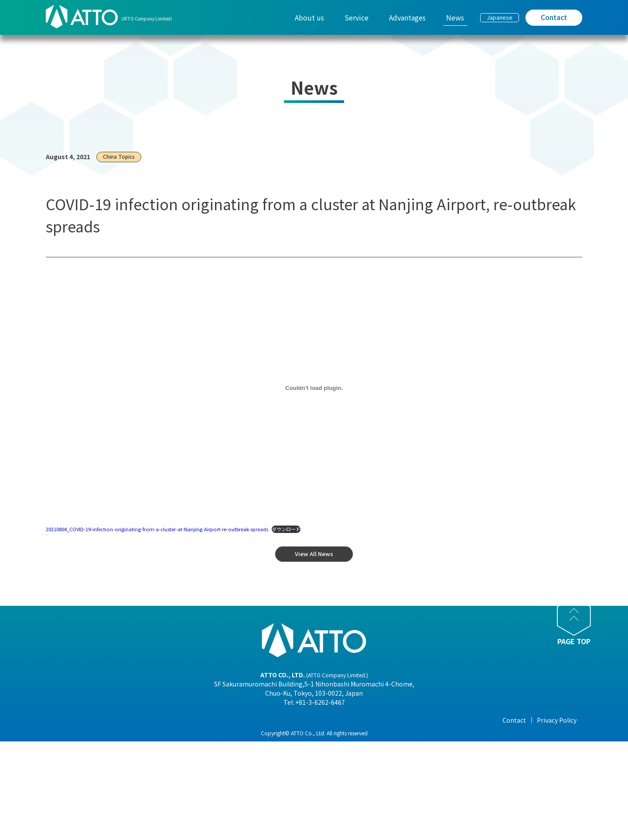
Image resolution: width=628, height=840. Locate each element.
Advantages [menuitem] (407, 17)
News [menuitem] (455, 17)
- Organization (170, 758)
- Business (163, 794)
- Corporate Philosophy (183, 770)
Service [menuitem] (357, 17)
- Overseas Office (172, 782)
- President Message (178, 733)
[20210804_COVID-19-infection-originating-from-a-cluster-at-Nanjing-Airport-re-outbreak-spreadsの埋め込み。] (314, 388)
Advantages (337, 720)
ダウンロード (286, 529)
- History (161, 806)
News (411, 720)
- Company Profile (175, 745)
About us (162, 720)
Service (245, 720)
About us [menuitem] (309, 17)
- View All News (425, 733)
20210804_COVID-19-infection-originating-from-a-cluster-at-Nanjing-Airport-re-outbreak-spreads (157, 529)
